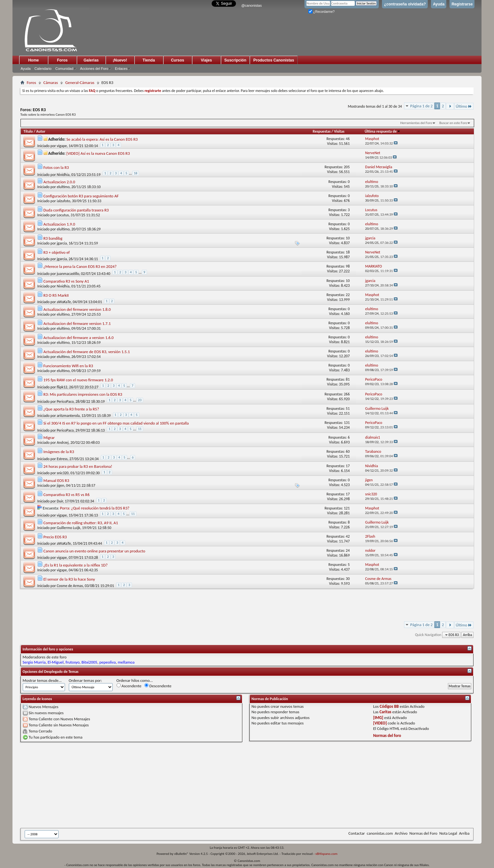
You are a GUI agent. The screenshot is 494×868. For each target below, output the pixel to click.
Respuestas (322, 131)
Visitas (339, 131)
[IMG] (378, 718)
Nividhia (63, 174)
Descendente (158, 686)
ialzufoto (63, 201)
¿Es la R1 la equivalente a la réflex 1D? (76, 565)
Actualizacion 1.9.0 (59, 224)
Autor (41, 131)
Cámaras (51, 83)
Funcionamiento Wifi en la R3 (68, 366)
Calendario (43, 69)
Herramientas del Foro (416, 123)
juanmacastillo (68, 274)
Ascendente (129, 686)
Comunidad (64, 69)
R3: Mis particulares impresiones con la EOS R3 (83, 394)
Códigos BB (389, 706)
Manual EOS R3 (56, 480)
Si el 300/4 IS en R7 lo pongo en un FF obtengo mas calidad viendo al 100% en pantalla (116, 423)
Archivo (401, 833)
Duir (60, 501)
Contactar (356, 833)
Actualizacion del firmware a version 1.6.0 (79, 338)
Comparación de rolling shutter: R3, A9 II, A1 (81, 523)
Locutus (63, 215)
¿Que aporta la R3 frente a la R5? (71, 409)
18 (136, 173)
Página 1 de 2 (421, 106)
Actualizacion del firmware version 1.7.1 (77, 323)
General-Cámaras (80, 83)
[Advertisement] (177, 785)
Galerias (91, 60)
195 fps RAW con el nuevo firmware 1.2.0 (78, 380)
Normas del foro (387, 736)
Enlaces (121, 69)
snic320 (63, 473)
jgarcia (62, 243)
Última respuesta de (383, 131)
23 (140, 400)
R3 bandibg (53, 238)
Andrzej (63, 442)
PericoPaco (65, 401)
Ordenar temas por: (85, 680)
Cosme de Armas (70, 586)
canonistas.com (380, 833)
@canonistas (252, 5)
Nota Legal (448, 833)
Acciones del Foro (94, 69)
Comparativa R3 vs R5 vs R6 (67, 495)
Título (28, 131)
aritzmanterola (68, 416)
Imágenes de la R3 (59, 452)
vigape (62, 146)
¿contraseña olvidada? (405, 4)
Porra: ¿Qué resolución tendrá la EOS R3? (95, 508)
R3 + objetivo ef (57, 252)
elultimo (63, 187)
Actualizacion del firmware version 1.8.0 (77, 309)
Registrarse (462, 4)
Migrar (49, 438)
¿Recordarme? (321, 12)
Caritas (385, 712)
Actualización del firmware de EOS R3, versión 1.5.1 (87, 352)
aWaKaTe (64, 302)
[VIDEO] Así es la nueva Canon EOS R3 (98, 153)
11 (140, 429)
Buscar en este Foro (453, 123)
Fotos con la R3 (56, 167)
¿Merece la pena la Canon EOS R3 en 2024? (80, 266)
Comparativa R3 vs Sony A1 (66, 281)
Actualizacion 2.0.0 (59, 182)
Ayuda (439, 4)
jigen (60, 485)
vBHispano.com (326, 854)
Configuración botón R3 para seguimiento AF (81, 196)
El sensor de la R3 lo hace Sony (69, 579)
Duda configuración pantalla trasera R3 (76, 210)
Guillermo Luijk (68, 528)
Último (464, 106)
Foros (62, 60)
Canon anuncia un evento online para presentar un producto (94, 551)
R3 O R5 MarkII (56, 295)
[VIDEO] (380, 723)
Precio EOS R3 (55, 537)
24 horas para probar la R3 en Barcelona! (78, 466)
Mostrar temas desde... (42, 680)
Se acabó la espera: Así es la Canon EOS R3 (102, 139)
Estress (62, 459)
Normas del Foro (423, 833)
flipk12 (62, 387)
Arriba (468, 635)
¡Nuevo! (120, 60)
